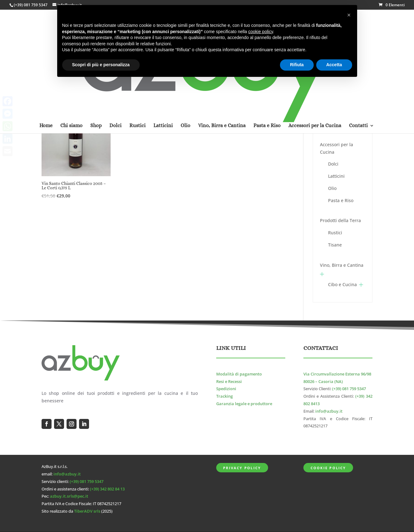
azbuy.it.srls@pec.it (69, 496)
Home (46, 45)
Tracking (224, 396)
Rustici (335, 233)
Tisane (335, 245)
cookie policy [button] (260, 32)
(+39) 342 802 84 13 (107, 489)
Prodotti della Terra (340, 220)
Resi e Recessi (229, 382)
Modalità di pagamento (239, 374)
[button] (349, 15)
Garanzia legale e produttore (244, 404)
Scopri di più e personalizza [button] (101, 65)
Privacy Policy (242, 468)
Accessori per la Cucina (337, 148)
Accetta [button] (334, 65)
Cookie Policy (328, 468)
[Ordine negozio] (254, 99)
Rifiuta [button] (297, 65)
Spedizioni (226, 389)
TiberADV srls (87, 511)
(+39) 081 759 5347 (31, 5)
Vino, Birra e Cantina (342, 265)
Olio (332, 188)
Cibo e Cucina (342, 284)
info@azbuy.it (329, 411)
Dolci (333, 164)
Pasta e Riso (341, 200)
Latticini (336, 176)
